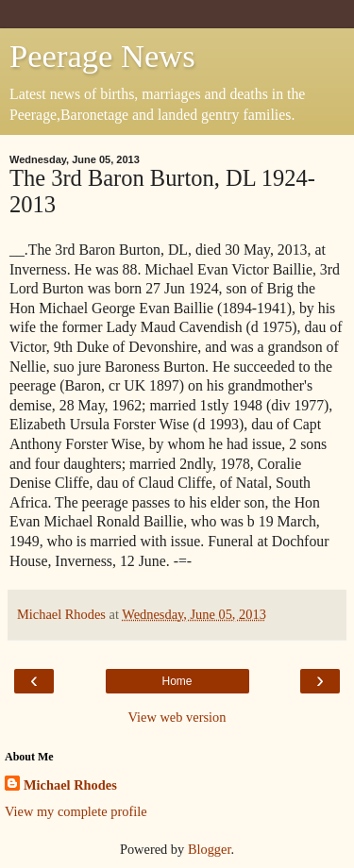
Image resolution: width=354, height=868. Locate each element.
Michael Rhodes (70, 785)
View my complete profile (76, 811)
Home (177, 681)
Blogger (210, 849)
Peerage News (102, 56)
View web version (177, 717)
